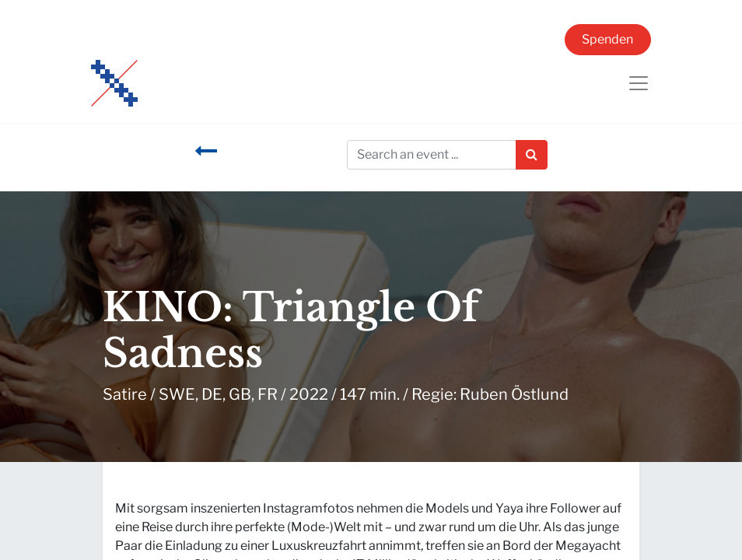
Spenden (607, 39)
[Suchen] (532, 155)
